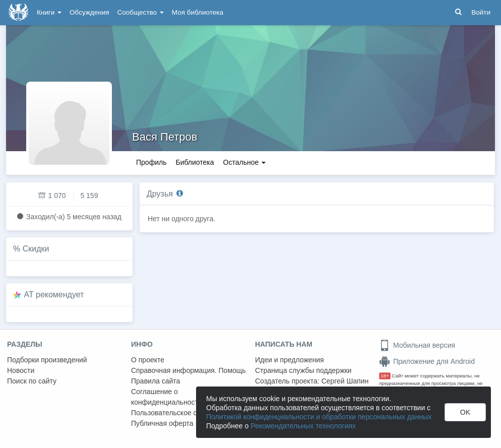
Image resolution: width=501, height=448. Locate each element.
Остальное (245, 162)
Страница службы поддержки (303, 370)
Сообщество (141, 12)
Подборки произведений (47, 360)
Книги (49, 12)
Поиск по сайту (32, 381)
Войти (481, 12)
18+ (385, 376)
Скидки (36, 249)
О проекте (148, 360)
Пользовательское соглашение (182, 413)
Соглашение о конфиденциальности (167, 397)
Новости (21, 370)
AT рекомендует (54, 295)
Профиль (151, 162)
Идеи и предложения (290, 360)
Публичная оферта (162, 423)
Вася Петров (165, 137)
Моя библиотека (198, 12)
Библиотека (195, 162)
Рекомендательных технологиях (303, 426)
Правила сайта (155, 381)
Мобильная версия (417, 345)
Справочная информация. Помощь (189, 370)
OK (465, 412)
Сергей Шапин (345, 381)
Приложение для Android (427, 361)
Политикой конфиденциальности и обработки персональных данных (319, 417)
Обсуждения (89, 12)
